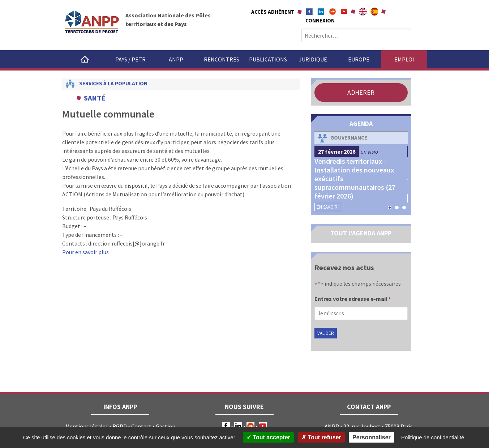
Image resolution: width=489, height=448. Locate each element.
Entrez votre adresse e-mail (353, 299)
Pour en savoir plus (85, 252)
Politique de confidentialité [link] (433, 437)
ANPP (176, 59)
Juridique (313, 59)
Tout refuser (321, 437)
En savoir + (329, 207)
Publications (268, 59)
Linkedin (321, 12)
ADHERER (361, 92)
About (363, 12)
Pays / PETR (130, 59)
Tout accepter (268, 437)
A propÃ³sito (374, 12)
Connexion (320, 20)
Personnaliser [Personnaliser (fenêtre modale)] (372, 437)
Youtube (344, 12)
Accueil (85, 59)
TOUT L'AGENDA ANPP (361, 233)
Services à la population (113, 83)
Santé (95, 98)
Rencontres (222, 59)
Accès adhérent (273, 12)
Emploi (404, 59)
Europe (359, 59)
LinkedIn (238, 426)
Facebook (309, 12)
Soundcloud (333, 12)
